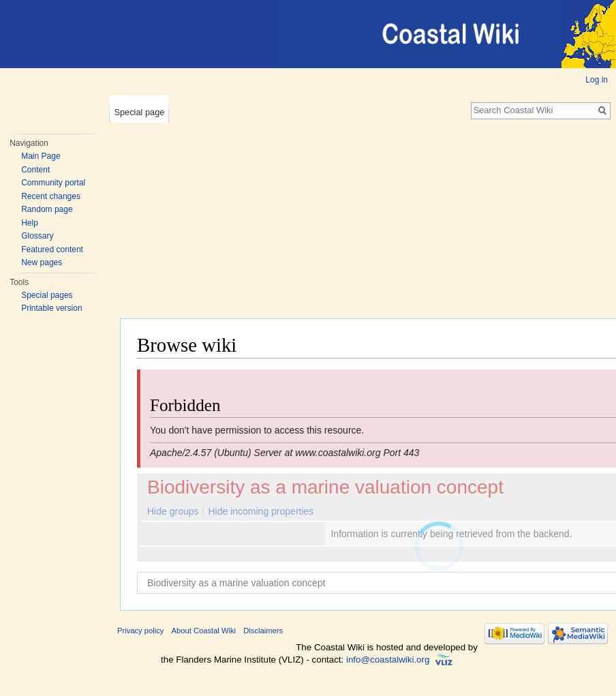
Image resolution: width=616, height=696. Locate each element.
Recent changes (51, 196)
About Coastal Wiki (204, 631)
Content (35, 170)
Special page (139, 112)
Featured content (52, 249)
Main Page (41, 156)
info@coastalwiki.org (388, 660)
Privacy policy (140, 631)
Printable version (51, 308)
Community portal (53, 183)
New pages (42, 262)
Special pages (47, 295)
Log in (597, 80)
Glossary (37, 236)
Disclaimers (263, 631)
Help (30, 223)
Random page (47, 209)
